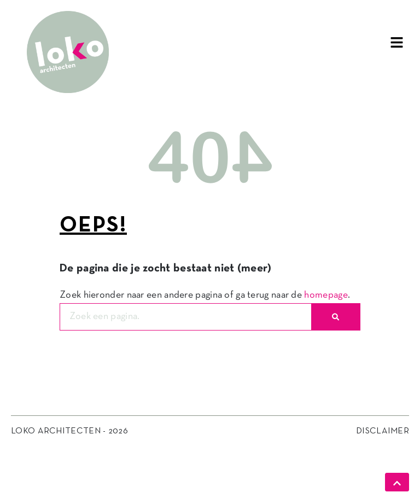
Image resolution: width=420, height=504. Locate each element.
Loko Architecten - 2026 (69, 431)
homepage (326, 295)
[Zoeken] (336, 317)
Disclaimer (383, 431)
